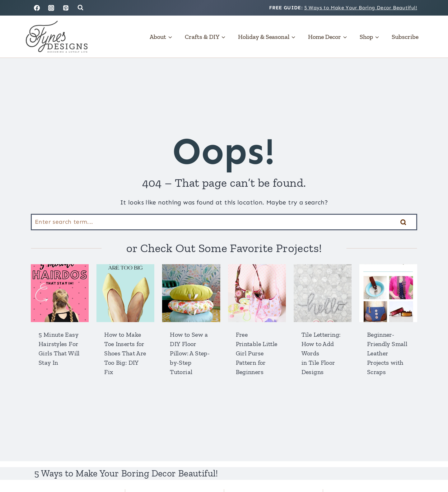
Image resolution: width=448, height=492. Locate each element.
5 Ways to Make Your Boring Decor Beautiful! (361, 8)
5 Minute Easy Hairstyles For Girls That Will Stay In (59, 349)
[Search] (224, 222)
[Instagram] (51, 8)
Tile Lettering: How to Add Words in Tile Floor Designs (321, 353)
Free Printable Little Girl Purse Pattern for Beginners (257, 353)
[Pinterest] (66, 8)
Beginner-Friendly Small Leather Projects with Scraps (387, 353)
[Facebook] (37, 8)
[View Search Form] (80, 8)
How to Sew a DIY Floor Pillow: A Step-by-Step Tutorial (190, 353)
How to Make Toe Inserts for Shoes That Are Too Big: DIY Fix (125, 353)
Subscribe (405, 37)
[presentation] (60, 293)
